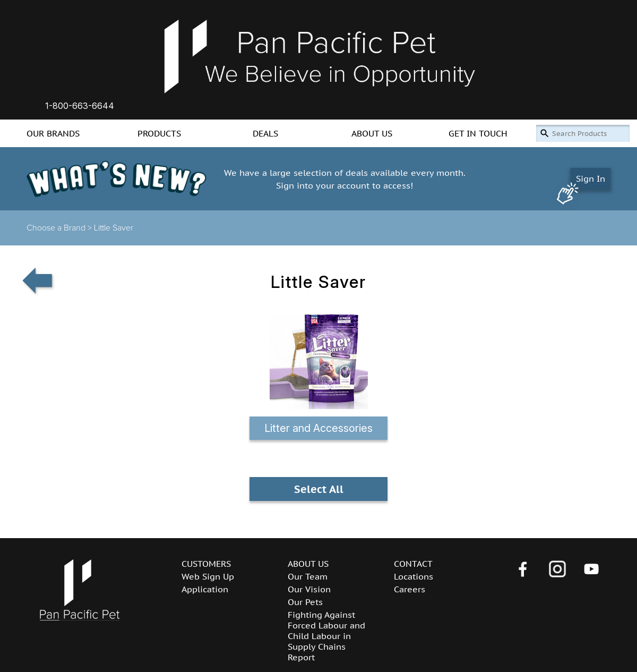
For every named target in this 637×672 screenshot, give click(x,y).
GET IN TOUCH (478, 133)
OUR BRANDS (53, 133)
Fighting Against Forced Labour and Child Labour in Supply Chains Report (326, 636)
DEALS (265, 133)
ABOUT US (372, 133)
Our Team (308, 576)
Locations (414, 576)
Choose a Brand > (60, 228)
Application (205, 589)
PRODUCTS (159, 133)
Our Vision (309, 589)
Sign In (591, 178)
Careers (410, 589)
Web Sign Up (208, 576)
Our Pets (305, 602)
